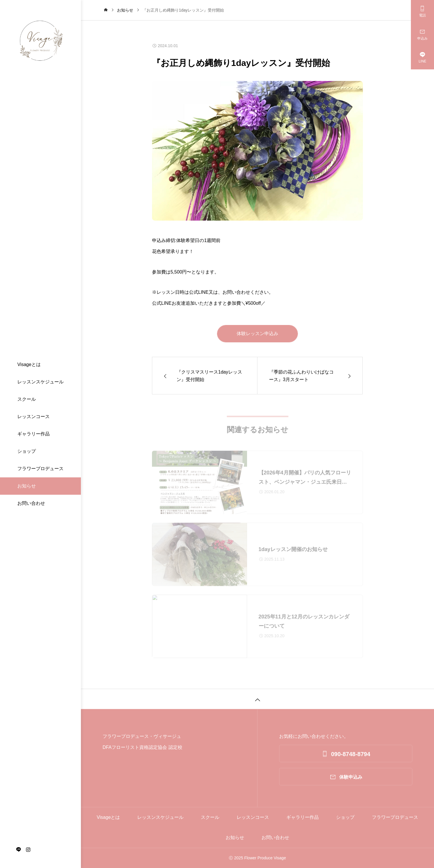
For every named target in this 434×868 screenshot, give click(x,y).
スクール (27, 399)
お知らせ (27, 486)
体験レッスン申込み (257, 334)
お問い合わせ (31, 503)
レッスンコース (34, 417)
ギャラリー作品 (34, 434)
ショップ (27, 451)
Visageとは (29, 364)
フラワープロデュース (40, 469)
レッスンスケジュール (40, 382)
